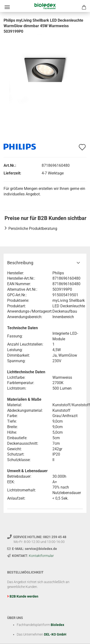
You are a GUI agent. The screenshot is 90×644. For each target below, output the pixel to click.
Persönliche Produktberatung (33, 229)
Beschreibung (20, 263)
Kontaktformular (41, 556)
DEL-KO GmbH (55, 634)
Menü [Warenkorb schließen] (7, 7)
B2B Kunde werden (24, 596)
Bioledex (57, 625)
